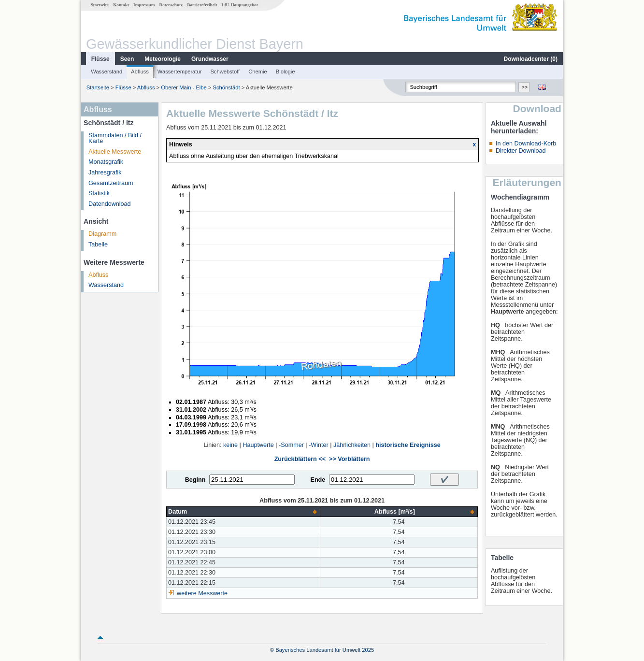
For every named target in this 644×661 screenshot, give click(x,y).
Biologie (286, 72)
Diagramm (102, 234)
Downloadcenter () (531, 59)
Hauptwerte (258, 445)
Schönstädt (227, 87)
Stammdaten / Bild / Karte (115, 138)
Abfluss (140, 72)
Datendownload (110, 204)
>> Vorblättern (349, 459)
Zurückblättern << (300, 459)
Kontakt (121, 5)
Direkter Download (521, 151)
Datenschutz (171, 5)
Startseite (100, 5)
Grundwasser (210, 59)
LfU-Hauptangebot (240, 5)
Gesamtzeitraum (111, 183)
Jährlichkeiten (352, 445)
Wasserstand (107, 72)
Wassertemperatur (180, 72)
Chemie (258, 72)
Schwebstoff (225, 72)
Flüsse (100, 59)
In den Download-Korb (526, 144)
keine (230, 445)
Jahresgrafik (105, 172)
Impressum (144, 5)
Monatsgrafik (106, 162)
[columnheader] (243, 512)
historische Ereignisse (408, 445)
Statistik (99, 193)
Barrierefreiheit (202, 5)
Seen (127, 59)
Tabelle (98, 244)
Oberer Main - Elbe (184, 87)
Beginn (195, 480)
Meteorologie (163, 59)
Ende (318, 480)
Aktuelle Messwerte (115, 152)
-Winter (319, 445)
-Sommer (291, 445)
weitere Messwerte (202, 593)
